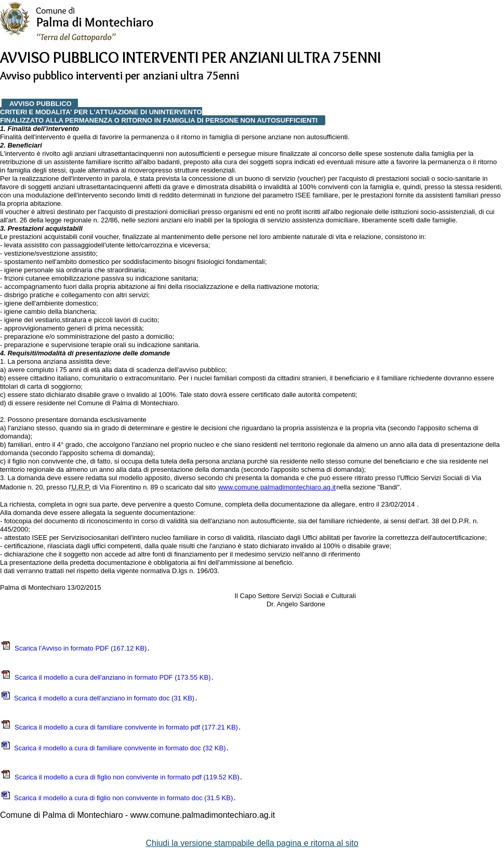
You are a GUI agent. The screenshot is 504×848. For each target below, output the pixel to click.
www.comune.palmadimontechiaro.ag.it (277, 487)
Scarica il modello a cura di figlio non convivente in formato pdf (120, 777)
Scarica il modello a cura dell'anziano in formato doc (97, 698)
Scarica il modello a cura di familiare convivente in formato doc (113, 748)
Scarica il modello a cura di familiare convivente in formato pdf (119, 727)
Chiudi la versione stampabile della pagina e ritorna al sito (252, 843)
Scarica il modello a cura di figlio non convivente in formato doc (117, 798)
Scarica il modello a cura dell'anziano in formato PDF (106, 677)
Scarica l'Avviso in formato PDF (74, 648)
